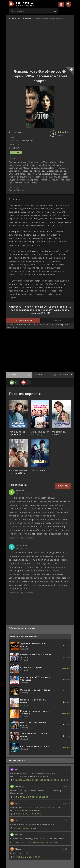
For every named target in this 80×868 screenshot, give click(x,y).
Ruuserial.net (14, 18)
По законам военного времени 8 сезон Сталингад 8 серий (40, 780)
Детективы (27, 18)
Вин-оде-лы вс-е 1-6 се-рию (26, 814)
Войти (61, 4)
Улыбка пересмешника (23, 828)
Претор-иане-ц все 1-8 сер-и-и (27, 857)
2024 (11, 132)
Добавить (63, 486)
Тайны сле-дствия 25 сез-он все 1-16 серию (34, 843)
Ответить (14, 538)
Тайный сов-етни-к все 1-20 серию (29, 797)
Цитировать (28, 538)
